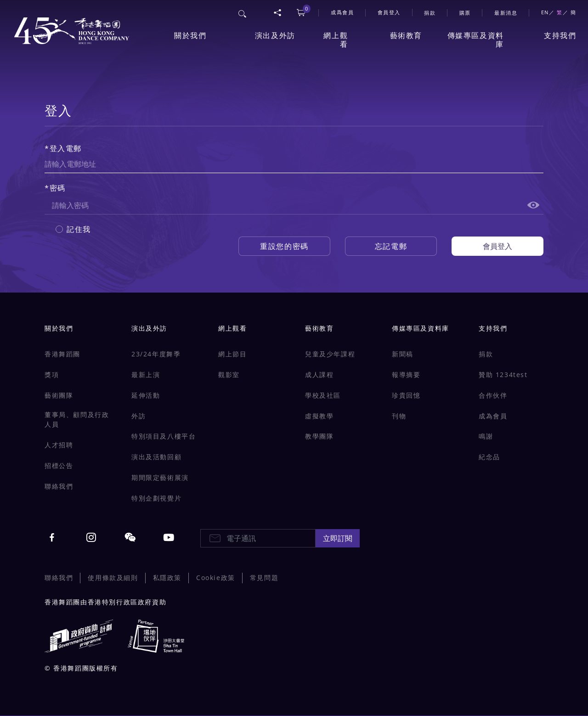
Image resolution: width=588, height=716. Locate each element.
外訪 (139, 416)
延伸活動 (146, 395)
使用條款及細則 (113, 578)
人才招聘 (59, 445)
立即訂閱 (338, 538)
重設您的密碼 (284, 246)
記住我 (79, 229)
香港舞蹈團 (62, 354)
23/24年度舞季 (156, 354)
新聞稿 (403, 354)
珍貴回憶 (406, 395)
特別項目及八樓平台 (164, 436)
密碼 (58, 188)
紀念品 (489, 457)
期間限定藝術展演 (160, 477)
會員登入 (389, 12)
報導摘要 (406, 375)
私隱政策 (167, 578)
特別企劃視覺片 (156, 498)
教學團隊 (319, 436)
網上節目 (232, 354)
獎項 (52, 375)
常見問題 (264, 578)
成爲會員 (342, 12)
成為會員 (493, 416)
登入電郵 (66, 148)
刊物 (399, 416)
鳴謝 (486, 436)
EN (545, 12)
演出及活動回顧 (156, 457)
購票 (465, 13)
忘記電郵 (391, 246)
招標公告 (59, 465)
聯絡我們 (59, 486)
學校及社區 (323, 395)
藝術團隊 (59, 395)
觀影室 (229, 375)
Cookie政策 (216, 578)
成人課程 (319, 375)
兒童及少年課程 (330, 354)
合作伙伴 (493, 395)
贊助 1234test (503, 375)
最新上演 (146, 375)
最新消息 (506, 13)
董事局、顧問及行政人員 (77, 420)
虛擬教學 (319, 416)
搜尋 (243, 12)
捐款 (430, 13)
